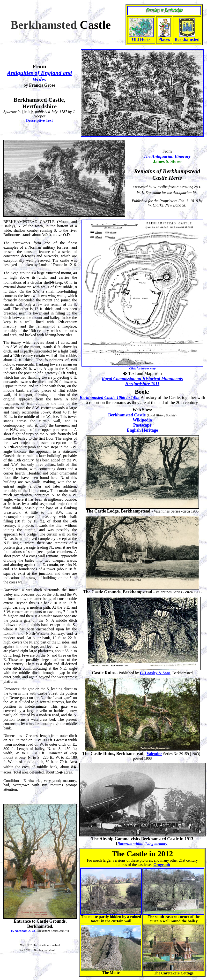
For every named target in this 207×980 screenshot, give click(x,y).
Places (164, 39)
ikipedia (144, 420)
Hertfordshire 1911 (142, 384)
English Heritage (142, 430)
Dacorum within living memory (142, 844)
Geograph (162, 865)
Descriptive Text (40, 120)
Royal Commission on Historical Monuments (142, 379)
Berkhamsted (187, 39)
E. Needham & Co (23, 931)
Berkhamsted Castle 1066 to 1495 (110, 398)
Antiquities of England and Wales (40, 76)
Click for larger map (142, 368)
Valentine (154, 754)
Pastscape (142, 425)
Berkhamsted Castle (127, 415)
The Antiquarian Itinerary (167, 156)
